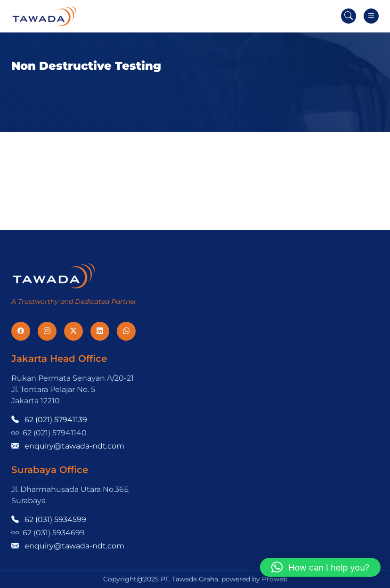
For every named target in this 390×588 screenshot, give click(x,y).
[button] (320, 567)
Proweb (275, 579)
